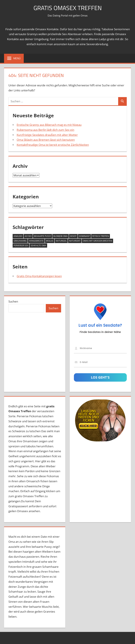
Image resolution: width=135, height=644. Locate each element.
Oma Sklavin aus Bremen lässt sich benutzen (46, 140)
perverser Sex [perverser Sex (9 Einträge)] (21, 245)
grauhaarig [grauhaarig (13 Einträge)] (20, 241)
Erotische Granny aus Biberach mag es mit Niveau (49, 125)
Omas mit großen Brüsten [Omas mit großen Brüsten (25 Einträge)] (97, 241)
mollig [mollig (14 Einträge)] (50, 241)
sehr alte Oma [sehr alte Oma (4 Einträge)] (38, 245)
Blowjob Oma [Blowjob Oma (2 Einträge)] (61, 236)
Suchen (13, 301)
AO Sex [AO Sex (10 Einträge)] (28, 236)
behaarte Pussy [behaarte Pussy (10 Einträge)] (43, 236)
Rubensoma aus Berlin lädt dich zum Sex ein (45, 130)
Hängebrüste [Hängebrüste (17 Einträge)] (36, 241)
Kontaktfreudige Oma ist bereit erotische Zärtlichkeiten (53, 145)
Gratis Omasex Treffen (68, 8)
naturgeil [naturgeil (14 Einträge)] (61, 241)
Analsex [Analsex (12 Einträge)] (18, 236)
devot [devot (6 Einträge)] (73, 236)
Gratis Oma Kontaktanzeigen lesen (39, 276)
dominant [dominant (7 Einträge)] (84, 236)
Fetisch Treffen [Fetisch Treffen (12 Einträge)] (101, 236)
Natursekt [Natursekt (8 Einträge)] (75, 241)
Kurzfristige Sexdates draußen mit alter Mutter (47, 135)
